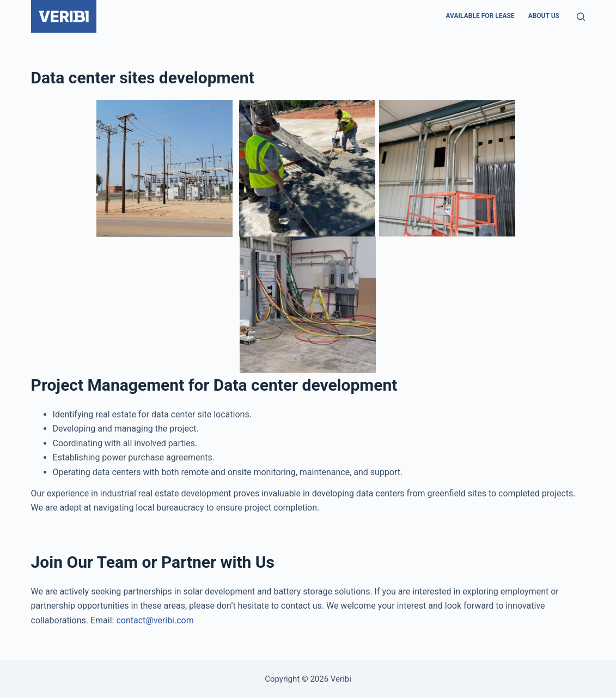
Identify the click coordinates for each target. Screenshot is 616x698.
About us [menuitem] (544, 16)
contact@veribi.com (155, 620)
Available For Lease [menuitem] (480, 16)
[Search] (581, 17)
